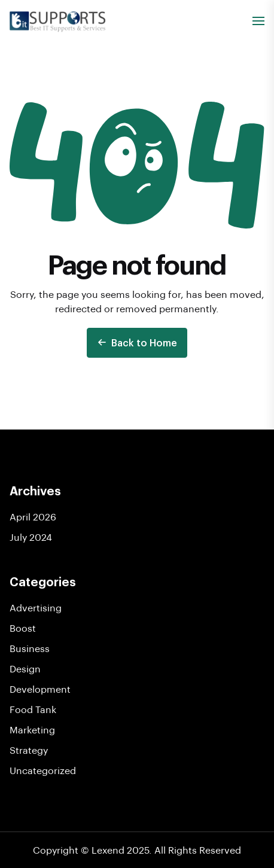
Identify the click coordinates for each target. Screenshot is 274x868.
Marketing (32, 730)
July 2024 (31, 537)
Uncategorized (43, 770)
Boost (23, 628)
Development (40, 689)
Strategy (29, 750)
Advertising (36, 607)
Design (25, 668)
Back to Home (137, 342)
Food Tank (33, 709)
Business (30, 648)
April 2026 (33, 517)
